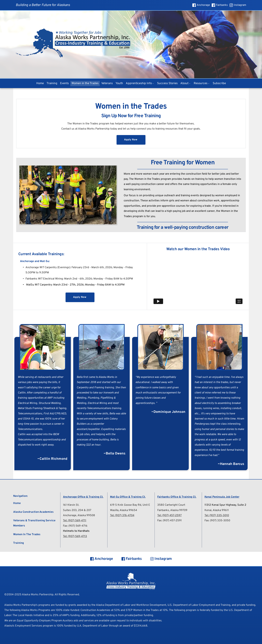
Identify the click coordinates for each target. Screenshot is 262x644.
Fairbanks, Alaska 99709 (172, 510)
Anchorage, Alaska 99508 (79, 515)
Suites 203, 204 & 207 (77, 510)
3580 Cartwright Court (171, 505)
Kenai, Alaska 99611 (217, 510)
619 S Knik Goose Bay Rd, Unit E (130, 505)
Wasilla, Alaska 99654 (124, 510)
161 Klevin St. (71, 505)
